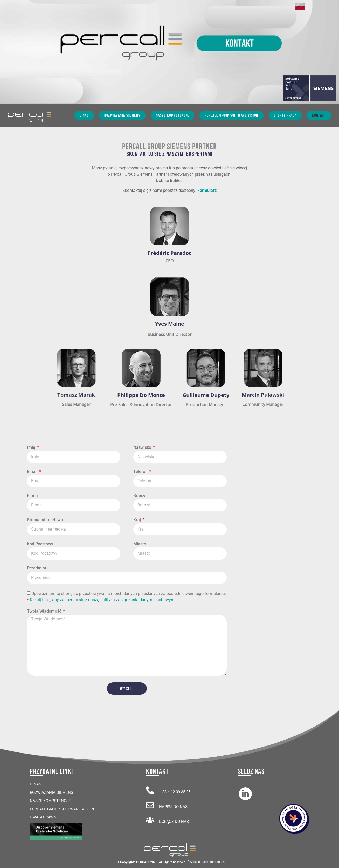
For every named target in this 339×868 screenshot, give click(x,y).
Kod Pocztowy (40, 544)
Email (33, 472)
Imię (32, 448)
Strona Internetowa (45, 520)
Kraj (138, 520)
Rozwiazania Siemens (122, 115)
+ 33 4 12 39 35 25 (175, 792)
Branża (140, 496)
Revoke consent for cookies (206, 862)
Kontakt (319, 115)
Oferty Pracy (285, 115)
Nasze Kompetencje (173, 115)
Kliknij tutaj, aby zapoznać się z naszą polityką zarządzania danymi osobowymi (103, 599)
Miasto (140, 544)
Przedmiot (37, 568)
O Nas (84, 115)
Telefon (141, 472)
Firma (32, 496)
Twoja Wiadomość (45, 611)
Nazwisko (143, 448)
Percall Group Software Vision (231, 115)
